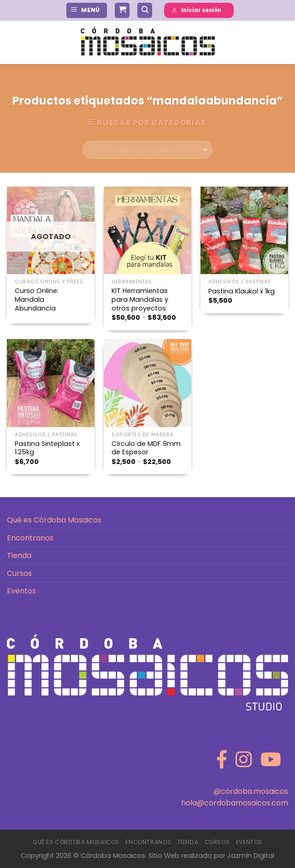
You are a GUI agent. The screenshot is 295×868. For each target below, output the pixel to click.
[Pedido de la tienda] (147, 150)
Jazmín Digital (251, 856)
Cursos (19, 573)
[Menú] (87, 10)
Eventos (21, 591)
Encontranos (30, 538)
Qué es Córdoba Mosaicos (54, 520)
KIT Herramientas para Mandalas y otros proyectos (140, 299)
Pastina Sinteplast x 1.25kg (47, 448)
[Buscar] (145, 10)
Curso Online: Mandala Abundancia (37, 299)
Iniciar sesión (197, 10)
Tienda (19, 555)
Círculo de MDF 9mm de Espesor (146, 448)
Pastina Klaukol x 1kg (242, 291)
